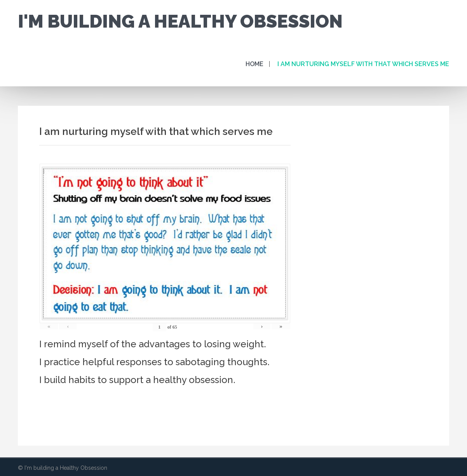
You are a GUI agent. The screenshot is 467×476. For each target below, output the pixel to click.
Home (254, 64)
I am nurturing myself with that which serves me (363, 64)
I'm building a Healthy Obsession (180, 21)
